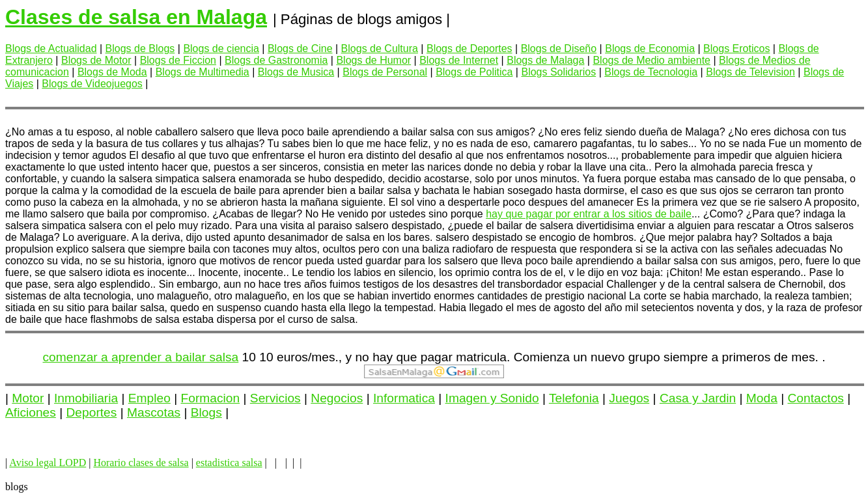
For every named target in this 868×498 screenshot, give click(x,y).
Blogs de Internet (459, 60)
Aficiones (31, 412)
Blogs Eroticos (736, 48)
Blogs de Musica (296, 72)
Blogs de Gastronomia (276, 60)
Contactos (816, 398)
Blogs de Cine (300, 48)
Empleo (149, 398)
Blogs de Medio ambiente (651, 60)
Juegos (629, 398)
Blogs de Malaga (545, 60)
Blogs (206, 412)
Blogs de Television (750, 72)
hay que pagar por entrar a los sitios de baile (589, 214)
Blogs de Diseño (559, 48)
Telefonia (574, 398)
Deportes (92, 412)
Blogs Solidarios (558, 72)
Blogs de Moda (112, 72)
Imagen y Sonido (492, 398)
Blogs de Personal (385, 72)
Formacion (211, 398)
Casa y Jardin (698, 398)
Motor (28, 398)
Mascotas (154, 412)
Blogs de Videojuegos (92, 84)
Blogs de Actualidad (51, 48)
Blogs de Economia (650, 48)
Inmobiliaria (86, 398)
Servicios (275, 398)
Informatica (404, 398)
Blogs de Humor (373, 60)
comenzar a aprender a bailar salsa (141, 357)
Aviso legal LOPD (48, 463)
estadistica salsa (229, 463)
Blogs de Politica (474, 72)
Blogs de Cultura (380, 48)
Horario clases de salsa (141, 463)
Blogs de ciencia (221, 48)
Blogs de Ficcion (178, 60)
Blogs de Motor (96, 60)
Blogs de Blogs (140, 48)
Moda (762, 398)
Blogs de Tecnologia (651, 72)
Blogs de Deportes (469, 48)
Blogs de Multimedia (203, 72)
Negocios (337, 398)
